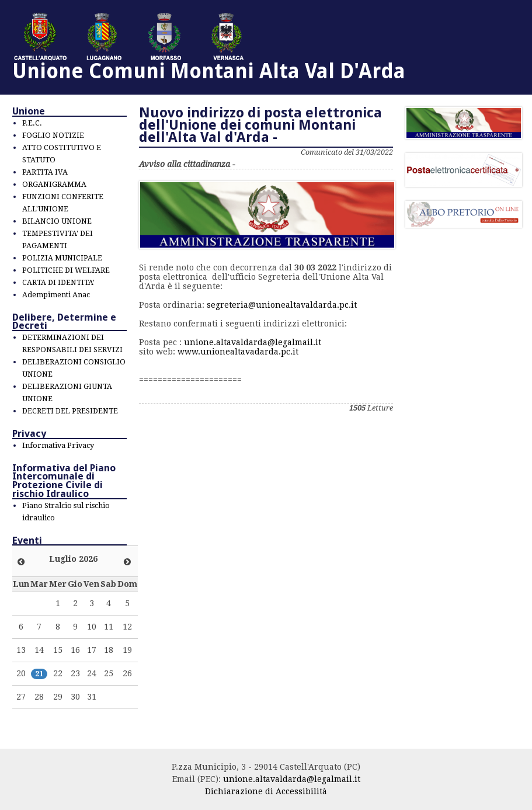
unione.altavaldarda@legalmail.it (253, 342)
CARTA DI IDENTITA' (58, 282)
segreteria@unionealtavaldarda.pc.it (282, 305)
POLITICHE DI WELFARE (66, 270)
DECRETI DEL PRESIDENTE (70, 411)
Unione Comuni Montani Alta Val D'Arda (209, 71)
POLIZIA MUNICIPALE (62, 258)
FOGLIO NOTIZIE (53, 135)
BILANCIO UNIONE (57, 221)
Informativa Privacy (58, 445)
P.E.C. (32, 123)
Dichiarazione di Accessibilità (266, 791)
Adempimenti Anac (56, 295)
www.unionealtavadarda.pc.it (238, 352)
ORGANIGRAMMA (54, 184)
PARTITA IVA (45, 172)
